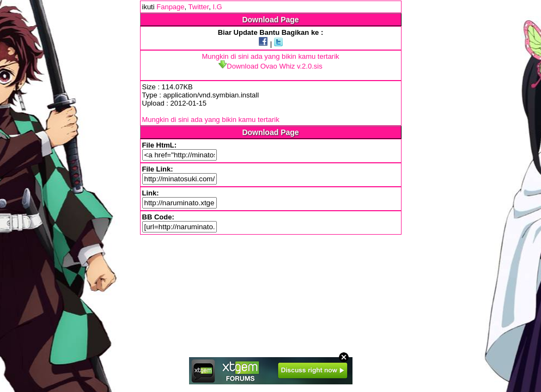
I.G (217, 7)
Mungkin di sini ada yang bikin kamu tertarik (270, 56)
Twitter (199, 7)
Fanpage (170, 7)
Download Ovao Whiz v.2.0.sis (270, 66)
